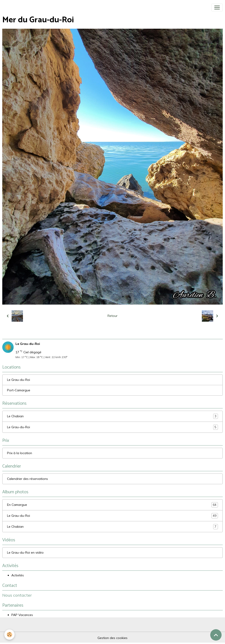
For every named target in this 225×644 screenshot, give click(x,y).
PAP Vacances (22, 615)
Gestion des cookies (112, 638)
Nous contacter (17, 595)
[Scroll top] (216, 635)
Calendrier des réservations (27, 479)
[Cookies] (10, 635)
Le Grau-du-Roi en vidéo (25, 552)
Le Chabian (112, 416)
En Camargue (112, 505)
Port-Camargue (19, 390)
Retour (112, 316)
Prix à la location (20, 453)
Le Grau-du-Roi (19, 380)
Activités (18, 575)
